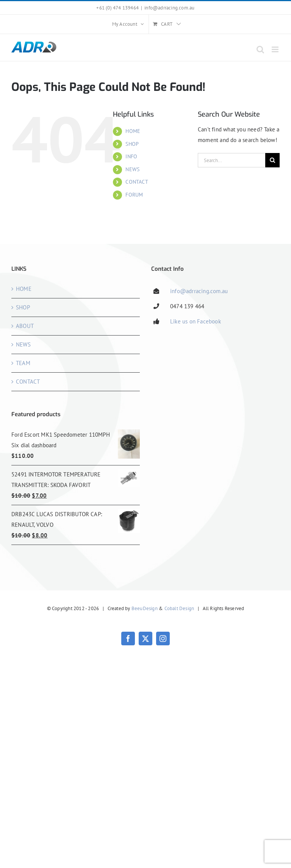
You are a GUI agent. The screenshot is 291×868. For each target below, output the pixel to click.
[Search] (272, 160)
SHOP (132, 144)
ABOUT (25, 326)
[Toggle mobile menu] (276, 49)
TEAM (23, 363)
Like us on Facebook (196, 321)
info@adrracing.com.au (169, 8)
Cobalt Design (179, 608)
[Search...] (232, 160)
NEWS (132, 169)
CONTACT (137, 182)
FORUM (134, 195)
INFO (131, 156)
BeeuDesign (145, 608)
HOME (133, 131)
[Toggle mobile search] (260, 49)
